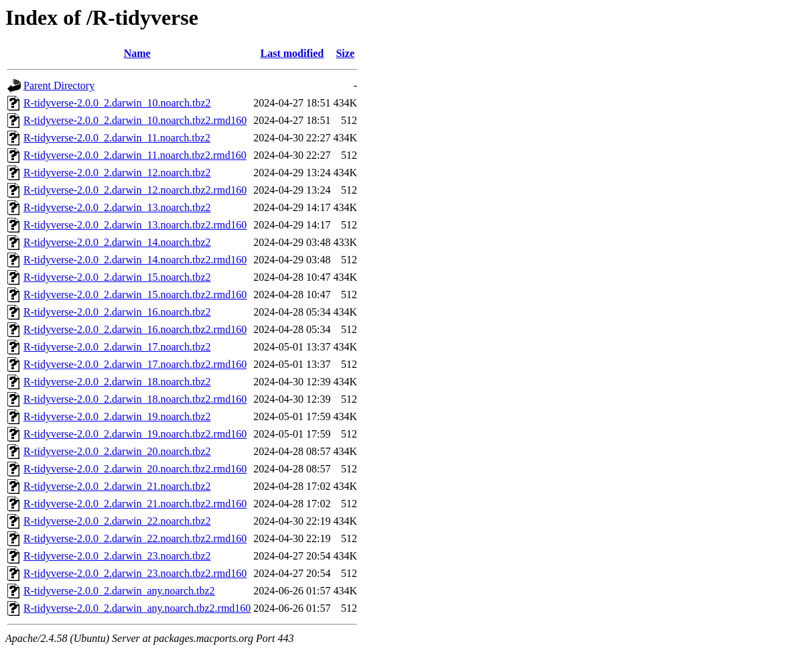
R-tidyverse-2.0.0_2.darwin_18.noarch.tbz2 (117, 382)
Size (345, 53)
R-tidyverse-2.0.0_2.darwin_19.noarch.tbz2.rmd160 (135, 434)
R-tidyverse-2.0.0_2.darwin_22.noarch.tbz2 (117, 521)
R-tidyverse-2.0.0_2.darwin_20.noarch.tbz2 (117, 451)
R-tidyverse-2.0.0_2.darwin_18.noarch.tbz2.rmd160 (135, 399)
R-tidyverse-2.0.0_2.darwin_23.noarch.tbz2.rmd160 (135, 573)
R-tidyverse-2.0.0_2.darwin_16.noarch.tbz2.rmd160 (135, 329)
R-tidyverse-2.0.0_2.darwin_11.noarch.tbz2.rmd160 (135, 155)
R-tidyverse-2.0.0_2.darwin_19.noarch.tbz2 (117, 416)
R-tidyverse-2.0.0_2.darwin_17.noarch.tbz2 (117, 347)
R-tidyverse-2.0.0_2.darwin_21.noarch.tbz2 (117, 486)
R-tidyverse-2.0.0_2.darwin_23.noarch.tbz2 (117, 556)
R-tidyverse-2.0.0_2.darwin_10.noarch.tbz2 (117, 103)
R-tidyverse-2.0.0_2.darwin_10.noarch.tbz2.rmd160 (135, 120)
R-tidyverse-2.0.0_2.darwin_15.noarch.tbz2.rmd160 (135, 295)
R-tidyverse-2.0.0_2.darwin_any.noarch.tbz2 (119, 591)
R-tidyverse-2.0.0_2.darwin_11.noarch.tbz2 (117, 138)
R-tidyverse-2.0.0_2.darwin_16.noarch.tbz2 (117, 312)
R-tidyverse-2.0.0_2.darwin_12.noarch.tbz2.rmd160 (135, 190)
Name (137, 53)
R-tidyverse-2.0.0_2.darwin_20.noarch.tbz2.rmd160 (135, 469)
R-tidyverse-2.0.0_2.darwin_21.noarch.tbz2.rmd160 (135, 504)
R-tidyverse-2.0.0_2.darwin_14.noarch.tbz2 (117, 242)
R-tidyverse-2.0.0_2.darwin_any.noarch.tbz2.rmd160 (137, 608)
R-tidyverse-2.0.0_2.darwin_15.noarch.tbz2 (117, 277)
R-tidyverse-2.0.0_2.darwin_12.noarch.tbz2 (117, 173)
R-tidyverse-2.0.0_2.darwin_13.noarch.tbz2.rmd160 (135, 225)
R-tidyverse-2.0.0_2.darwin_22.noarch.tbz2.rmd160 (135, 538)
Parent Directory (59, 85)
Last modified (292, 53)
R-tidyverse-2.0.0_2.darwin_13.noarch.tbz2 (117, 207)
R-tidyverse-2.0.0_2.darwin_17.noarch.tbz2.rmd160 (135, 364)
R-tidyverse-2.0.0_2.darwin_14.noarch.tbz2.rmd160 (135, 260)
